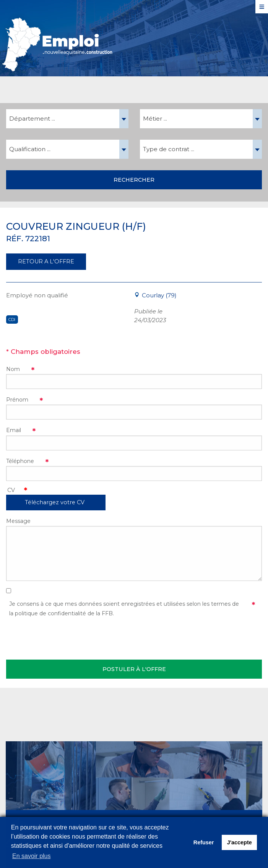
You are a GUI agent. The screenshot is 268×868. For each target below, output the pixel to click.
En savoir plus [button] (32, 856)
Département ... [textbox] (32, 119)
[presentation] (64, 637)
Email (14, 430)
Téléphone (20, 461)
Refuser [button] (204, 842)
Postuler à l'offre (134, 669)
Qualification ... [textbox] (30, 149)
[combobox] (67, 119)
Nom (13, 369)
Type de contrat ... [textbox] (169, 149)
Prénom (17, 400)
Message (18, 521)
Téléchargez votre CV (55, 502)
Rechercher (134, 180)
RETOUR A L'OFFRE (46, 261)
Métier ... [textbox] (155, 119)
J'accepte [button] (240, 842)
